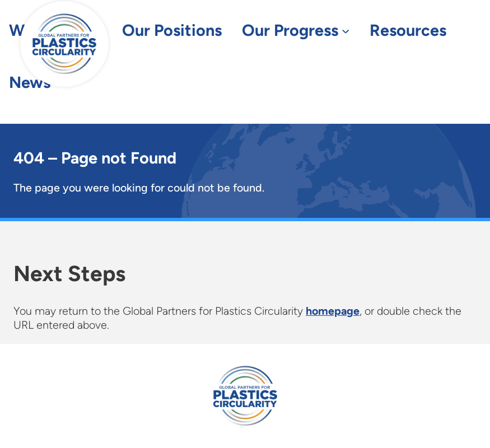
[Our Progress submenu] (346, 31)
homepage (333, 311)
